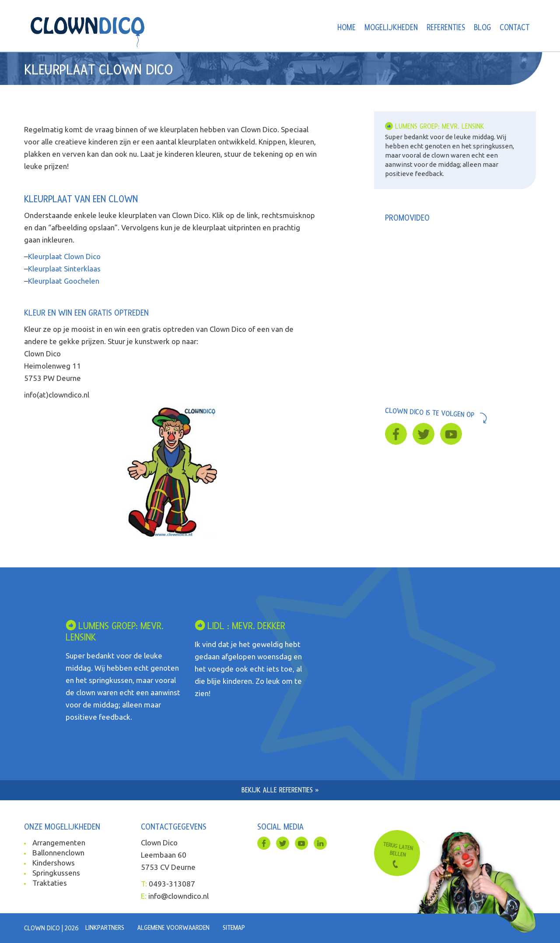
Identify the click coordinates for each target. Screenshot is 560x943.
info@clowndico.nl (178, 896)
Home (346, 28)
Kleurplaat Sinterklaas (64, 269)
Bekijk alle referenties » (280, 790)
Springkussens (56, 873)
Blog (482, 28)
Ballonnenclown (58, 853)
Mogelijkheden (391, 28)
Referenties (446, 28)
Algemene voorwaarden (173, 928)
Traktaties (50, 883)
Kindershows (54, 863)
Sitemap (234, 928)
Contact (514, 28)
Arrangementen (59, 843)
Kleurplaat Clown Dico (64, 256)
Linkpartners (105, 928)
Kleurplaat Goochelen (64, 281)
